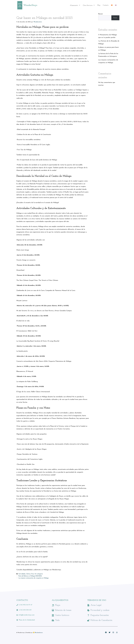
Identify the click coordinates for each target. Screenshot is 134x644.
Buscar (100, 14)
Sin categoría (39, 574)
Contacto (106, 5)
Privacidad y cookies (100, 610)
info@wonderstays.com (27, 615)
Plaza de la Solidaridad (27, 620)
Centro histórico (62, 615)
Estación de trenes (63, 610)
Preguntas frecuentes (100, 615)
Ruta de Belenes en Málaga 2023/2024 (30, 576)
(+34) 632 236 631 (25, 610)
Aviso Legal (96, 605)
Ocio (33, 574)
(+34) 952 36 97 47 (25, 605)
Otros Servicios (90, 5)
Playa (58, 605)
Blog (99, 5)
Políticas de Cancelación (101, 620)
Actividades (22, 574)
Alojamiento (76, 5)
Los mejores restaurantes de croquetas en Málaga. (34, 578)
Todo (57, 620)
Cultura (28, 574)
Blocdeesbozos (39, 633)
